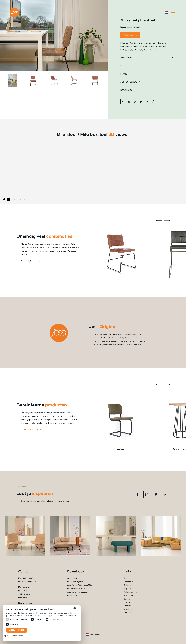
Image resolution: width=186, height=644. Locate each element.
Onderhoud (128, 582)
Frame (124, 74)
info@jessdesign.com (27, 582)
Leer (123, 66)
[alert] (42, 623)
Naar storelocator (34, 261)
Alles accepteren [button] (17, 630)
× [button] (78, 608)
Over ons (127, 602)
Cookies (127, 613)
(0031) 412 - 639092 (27, 578)
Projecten (128, 589)
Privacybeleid (73, 596)
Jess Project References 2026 (80, 585)
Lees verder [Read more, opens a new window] (72, 616)
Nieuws (127, 599)
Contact (127, 606)
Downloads (127, 90)
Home (126, 578)
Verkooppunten (130, 35)
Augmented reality (130, 82)
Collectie (127, 585)
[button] (15, 636)
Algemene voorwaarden (78, 592)
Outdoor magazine (75, 582)
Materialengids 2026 (76, 589)
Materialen (128, 596)
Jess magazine (74, 578)
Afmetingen (126, 58)
